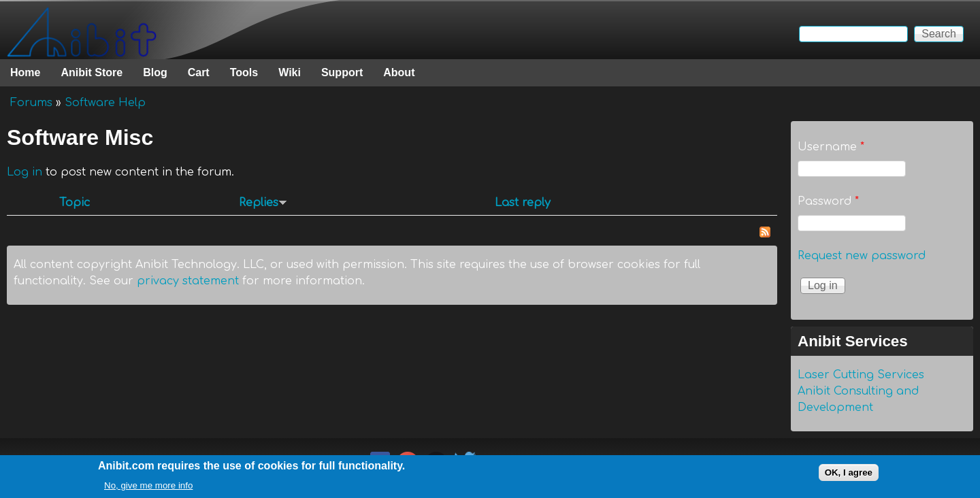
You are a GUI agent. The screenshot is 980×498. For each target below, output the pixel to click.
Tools (244, 72)
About (399, 72)
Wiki (290, 72)
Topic (75, 203)
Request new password (862, 256)
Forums (31, 103)
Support (342, 72)
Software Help (105, 103)
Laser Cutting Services (861, 375)
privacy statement (188, 281)
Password (828, 201)
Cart (199, 72)
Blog (155, 72)
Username (831, 147)
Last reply (523, 203)
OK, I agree (849, 476)
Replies (263, 203)
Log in (24, 172)
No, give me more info (148, 489)
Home (25, 72)
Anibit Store (92, 72)
